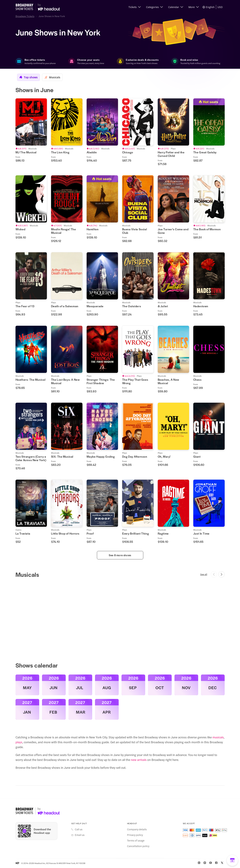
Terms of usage (136, 841)
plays (19, 742)
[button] (135, 7)
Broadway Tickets (25, 16)
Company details (137, 829)
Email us (80, 835)
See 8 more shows (120, 555)
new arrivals (139, 760)
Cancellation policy (138, 846)
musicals (218, 737)
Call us (79, 829)
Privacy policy (135, 835)
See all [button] (204, 575)
